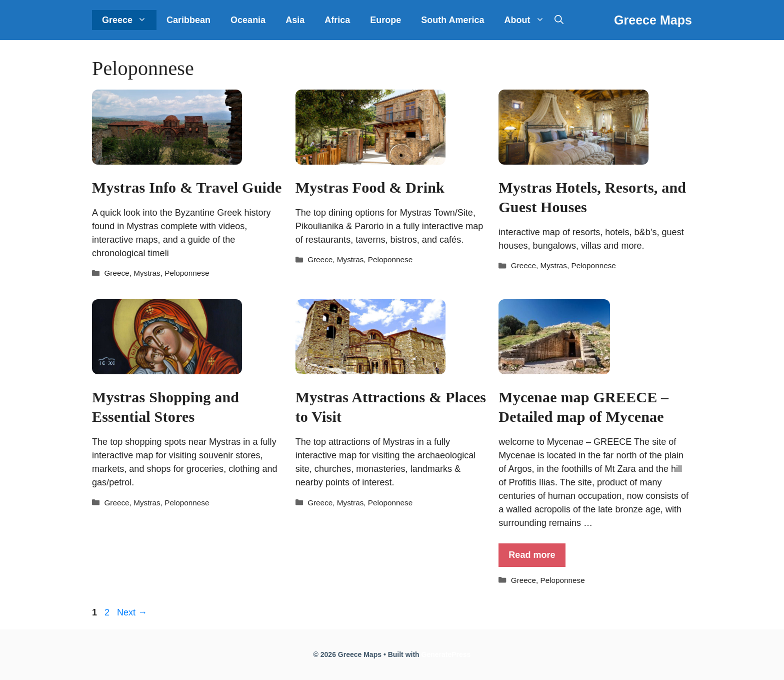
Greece (129, 20)
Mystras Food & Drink (370, 187)
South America (452, 20)
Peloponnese (187, 273)
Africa (337, 20)
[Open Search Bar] (559, 20)
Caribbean (188, 20)
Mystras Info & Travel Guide (187, 187)
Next (132, 612)
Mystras (147, 273)
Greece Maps (653, 20)
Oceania (248, 20)
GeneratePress (446, 654)
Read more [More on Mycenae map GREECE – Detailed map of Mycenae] (532, 555)
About (529, 20)
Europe (385, 20)
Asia (295, 20)
